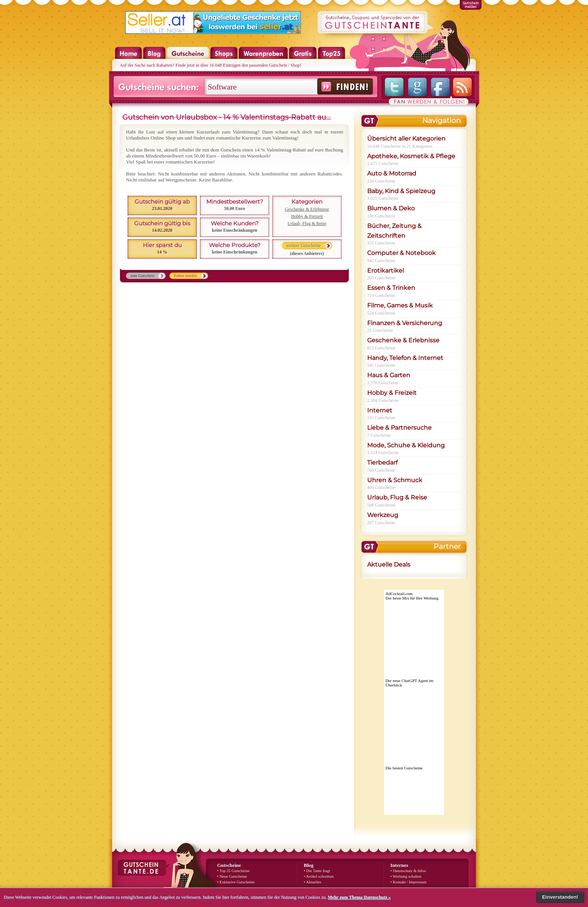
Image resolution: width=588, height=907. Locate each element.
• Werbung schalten (406, 876)
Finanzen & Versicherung (405, 323)
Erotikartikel (385, 271)
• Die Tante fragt (317, 871)
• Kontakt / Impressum (408, 882)
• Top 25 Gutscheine (233, 871)
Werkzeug (383, 515)
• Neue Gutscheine (232, 876)
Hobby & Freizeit (307, 216)
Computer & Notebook (401, 253)
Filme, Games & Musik (400, 305)
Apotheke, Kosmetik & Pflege (411, 156)
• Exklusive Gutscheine (236, 882)
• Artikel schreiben (319, 876)
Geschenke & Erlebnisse (307, 209)
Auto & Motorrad (392, 173)
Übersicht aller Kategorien (406, 139)
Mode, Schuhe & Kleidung (406, 445)
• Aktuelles (313, 882)
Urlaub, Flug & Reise (307, 223)
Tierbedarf (382, 462)
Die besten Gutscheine (404, 768)
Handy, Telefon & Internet (405, 358)
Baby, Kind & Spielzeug (401, 191)
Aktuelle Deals (389, 564)
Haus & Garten (389, 375)
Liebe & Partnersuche (399, 428)
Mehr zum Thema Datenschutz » (359, 897)
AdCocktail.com (399, 594)
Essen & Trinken (391, 288)
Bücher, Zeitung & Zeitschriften (394, 231)
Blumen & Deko (391, 208)
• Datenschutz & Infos (408, 871)
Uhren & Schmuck (395, 480)
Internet (380, 410)
